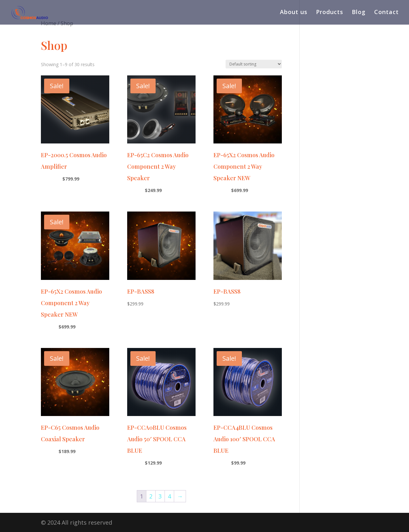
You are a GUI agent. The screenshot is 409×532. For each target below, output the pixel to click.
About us (294, 14)
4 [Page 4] (169, 496)
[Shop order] (254, 64)
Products (330, 14)
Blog (359, 14)
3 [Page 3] (160, 496)
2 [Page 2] (151, 496)
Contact (386, 14)
